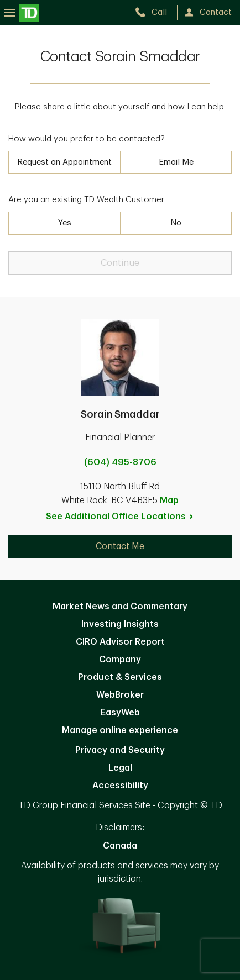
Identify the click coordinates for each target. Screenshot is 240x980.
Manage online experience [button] (120, 730)
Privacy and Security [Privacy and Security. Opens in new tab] (120, 750)
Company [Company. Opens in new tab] (120, 660)
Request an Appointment (64, 162)
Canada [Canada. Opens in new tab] (120, 846)
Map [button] (169, 500)
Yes (65, 223)
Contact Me (120, 546)
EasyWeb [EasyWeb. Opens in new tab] (120, 713)
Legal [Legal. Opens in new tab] (120, 768)
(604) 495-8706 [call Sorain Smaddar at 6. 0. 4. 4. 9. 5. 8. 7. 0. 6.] (120, 462)
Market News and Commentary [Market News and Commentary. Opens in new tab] (120, 607)
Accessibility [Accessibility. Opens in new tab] (120, 786)
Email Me (176, 162)
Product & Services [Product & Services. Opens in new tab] (120, 677)
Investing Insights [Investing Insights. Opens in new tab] (120, 624)
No (176, 223)
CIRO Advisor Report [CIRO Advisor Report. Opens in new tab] (120, 642)
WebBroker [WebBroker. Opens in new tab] (120, 695)
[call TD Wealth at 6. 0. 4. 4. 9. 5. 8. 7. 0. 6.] (156, 12)
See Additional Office (120, 517)
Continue (120, 263)
